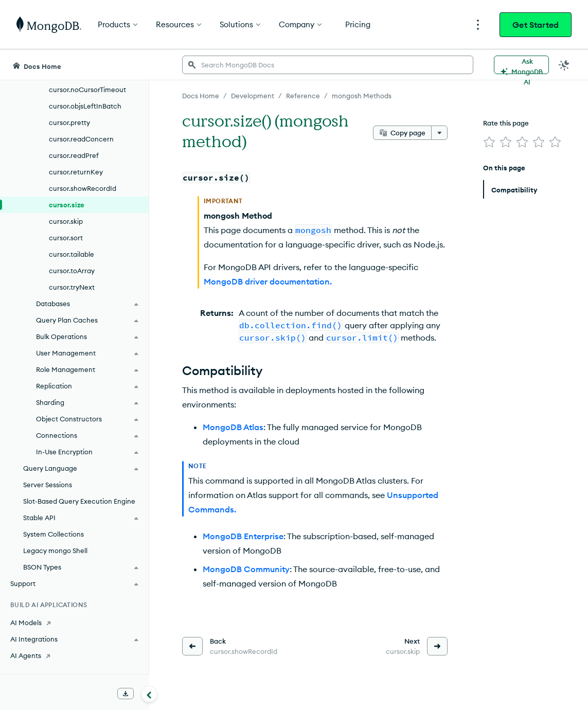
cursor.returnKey (76, 172)
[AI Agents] (74, 655)
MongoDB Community (246, 569)
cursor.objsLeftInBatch (85, 106)
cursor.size (67, 205)
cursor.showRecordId (83, 188)
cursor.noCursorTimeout (87, 90)
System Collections (54, 534)
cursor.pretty (69, 122)
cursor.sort (66, 238)
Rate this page (506, 123)
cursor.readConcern (81, 139)
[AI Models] (74, 623)
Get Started (536, 25)
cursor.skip (66, 221)
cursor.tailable (72, 254)
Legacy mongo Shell (55, 551)
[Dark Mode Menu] (564, 65)
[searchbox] (328, 65)
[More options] (439, 133)
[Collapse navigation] (149, 694)
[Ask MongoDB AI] (521, 65)
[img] (489, 142)
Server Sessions (48, 485)
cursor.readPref (74, 155)
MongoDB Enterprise (243, 536)
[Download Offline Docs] (126, 694)
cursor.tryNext (72, 287)
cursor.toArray (72, 271)
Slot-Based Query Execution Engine (79, 501)
